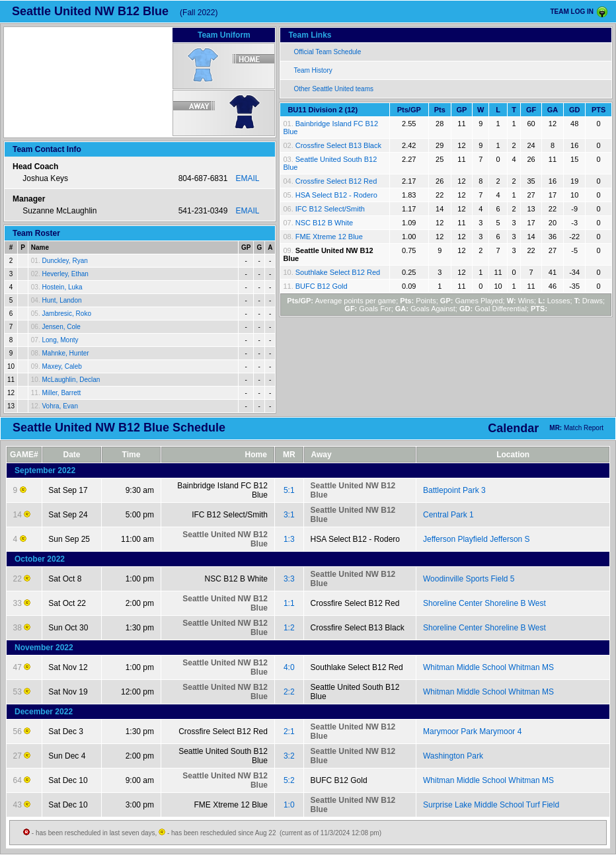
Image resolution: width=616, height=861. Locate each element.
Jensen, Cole (61, 327)
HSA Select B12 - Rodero (336, 195)
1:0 (289, 805)
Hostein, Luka (62, 287)
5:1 (289, 490)
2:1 (289, 731)
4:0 (289, 667)
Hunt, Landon (61, 300)
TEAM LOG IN (572, 12)
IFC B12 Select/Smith (330, 209)
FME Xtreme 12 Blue (329, 237)
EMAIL (247, 178)
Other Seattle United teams (333, 89)
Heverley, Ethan (65, 274)
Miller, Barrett (61, 393)
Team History (313, 70)
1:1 (289, 603)
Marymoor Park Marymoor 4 (472, 731)
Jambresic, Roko (66, 314)
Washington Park (453, 756)
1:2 (289, 628)
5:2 (289, 780)
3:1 (289, 515)
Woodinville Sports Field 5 (469, 579)
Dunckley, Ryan (64, 261)
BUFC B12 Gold (322, 286)
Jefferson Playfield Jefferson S (477, 539)
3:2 (289, 756)
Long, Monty (60, 340)
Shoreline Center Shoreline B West (484, 603)
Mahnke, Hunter (65, 353)
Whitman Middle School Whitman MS (488, 667)
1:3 (289, 539)
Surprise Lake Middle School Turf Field (491, 805)
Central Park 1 (448, 515)
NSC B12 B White (324, 223)
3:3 (289, 579)
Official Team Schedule (327, 52)
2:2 (289, 692)
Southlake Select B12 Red (338, 272)
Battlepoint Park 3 (454, 490)
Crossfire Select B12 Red (336, 181)
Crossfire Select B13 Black (338, 145)
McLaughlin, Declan (71, 380)
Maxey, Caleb (61, 366)
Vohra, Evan (59, 406)
